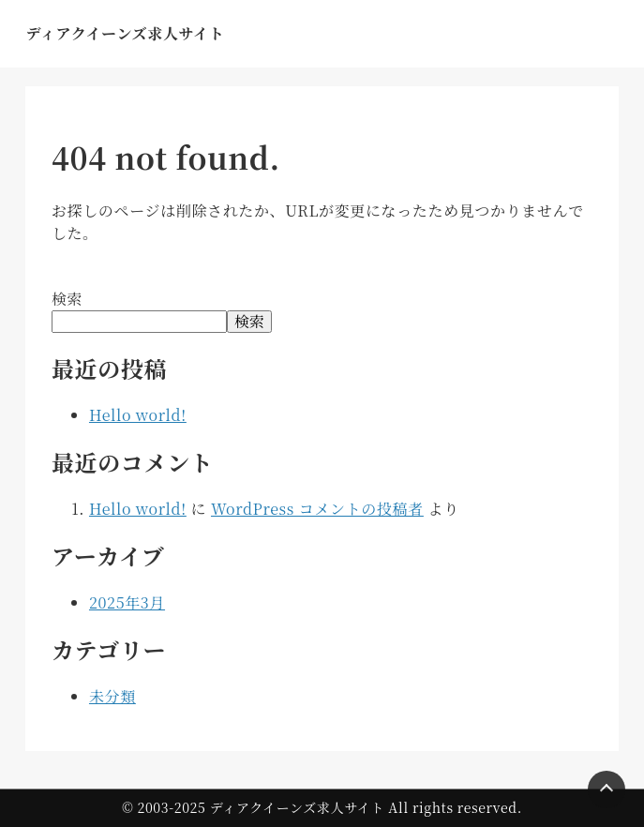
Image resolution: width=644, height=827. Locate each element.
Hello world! (138, 415)
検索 (67, 299)
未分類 (112, 696)
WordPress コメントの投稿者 (317, 509)
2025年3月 (127, 602)
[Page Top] (607, 789)
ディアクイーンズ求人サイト (125, 33)
